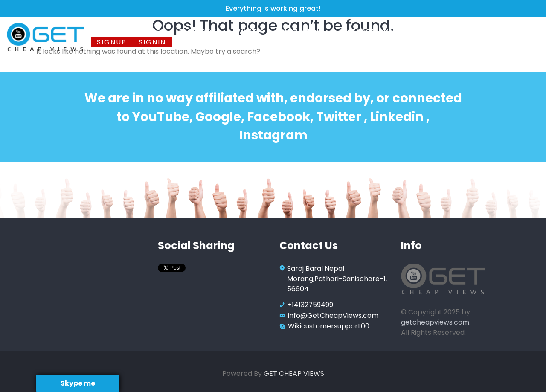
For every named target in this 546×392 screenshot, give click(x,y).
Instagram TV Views (379, 32)
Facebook (198, 32)
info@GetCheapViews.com (333, 315)
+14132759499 (310, 305)
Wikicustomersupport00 (329, 326)
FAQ (440, 32)
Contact (476, 32)
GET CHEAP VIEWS (294, 373)
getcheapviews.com (435, 322)
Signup (112, 42)
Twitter (250, 32)
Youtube (145, 32)
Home (107, 32)
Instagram (303, 32)
